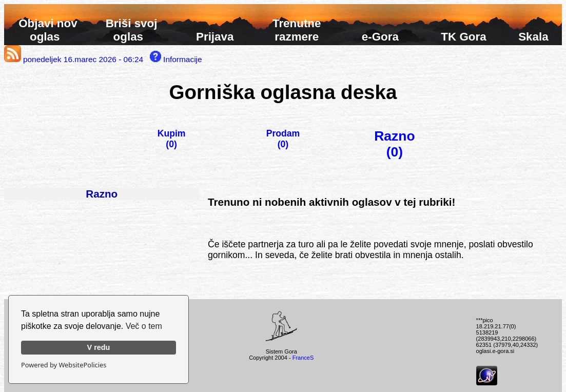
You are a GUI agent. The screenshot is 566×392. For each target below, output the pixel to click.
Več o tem (144, 326)
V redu (99, 347)
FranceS (303, 358)
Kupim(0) (172, 139)
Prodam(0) (283, 139)
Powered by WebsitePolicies (64, 365)
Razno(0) (394, 144)
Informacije (176, 59)
